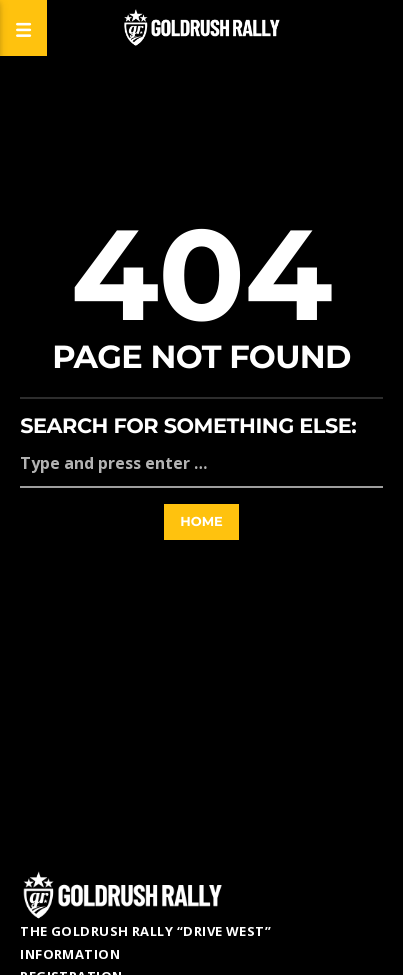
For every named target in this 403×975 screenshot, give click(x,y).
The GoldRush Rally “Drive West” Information (145, 942)
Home (201, 522)
